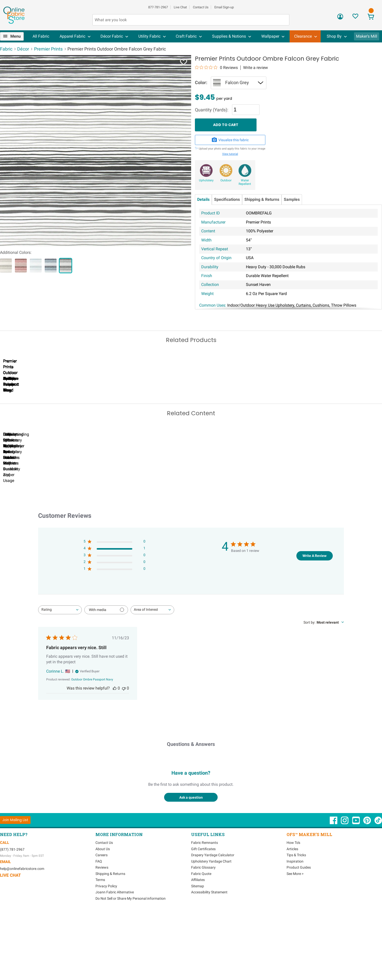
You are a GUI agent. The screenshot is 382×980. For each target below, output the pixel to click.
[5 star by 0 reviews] (114, 610)
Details (203, 199)
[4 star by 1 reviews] (114, 617)
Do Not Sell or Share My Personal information (131, 966)
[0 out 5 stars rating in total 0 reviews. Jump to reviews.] (216, 67)
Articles (292, 916)
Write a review (256, 68)
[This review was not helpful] (124, 756)
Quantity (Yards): (212, 110)
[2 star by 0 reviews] (114, 631)
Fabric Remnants (205, 910)
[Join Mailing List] (15, 887)
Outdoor (226, 180)
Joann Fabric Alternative (115, 960)
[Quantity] (246, 110)
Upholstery (206, 180)
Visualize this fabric (230, 140)
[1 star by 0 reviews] (114, 637)
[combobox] (60, 678)
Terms (100, 947)
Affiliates (198, 947)
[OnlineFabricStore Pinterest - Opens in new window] (367, 891)
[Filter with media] (106, 678)
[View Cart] (371, 17)
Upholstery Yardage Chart (211, 929)
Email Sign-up (224, 7)
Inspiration (295, 929)
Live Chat (180, 7)
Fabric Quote (201, 941)
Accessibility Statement (209, 960)
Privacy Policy (106, 953)
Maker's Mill (367, 36)
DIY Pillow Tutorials (203, 537)
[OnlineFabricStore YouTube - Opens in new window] (356, 891)
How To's (293, 910)
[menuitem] (14, 36)
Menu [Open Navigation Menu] (16, 36)
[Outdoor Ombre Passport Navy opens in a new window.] (92, 747)
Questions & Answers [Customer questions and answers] (191, 812)
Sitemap (198, 953)
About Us (103, 916)
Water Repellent (245, 182)
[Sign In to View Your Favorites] (355, 18)
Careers (101, 923)
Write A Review (314, 623)
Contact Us (201, 7)
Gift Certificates (203, 916)
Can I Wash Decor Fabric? (87, 537)
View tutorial (230, 154)
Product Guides (299, 935)
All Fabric (41, 36)
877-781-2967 (158, 7)
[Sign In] (340, 18)
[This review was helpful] (115, 756)
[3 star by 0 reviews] (114, 624)
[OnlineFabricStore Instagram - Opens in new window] (345, 891)
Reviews (102, 935)
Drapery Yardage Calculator (213, 923)
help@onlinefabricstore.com (22, 936)
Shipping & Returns (262, 199)
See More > (295, 941)
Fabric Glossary (203, 935)
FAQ (99, 929)
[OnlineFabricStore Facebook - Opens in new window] (334, 891)
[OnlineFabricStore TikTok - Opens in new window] (378, 891)
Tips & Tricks (296, 923)
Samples (292, 199)
